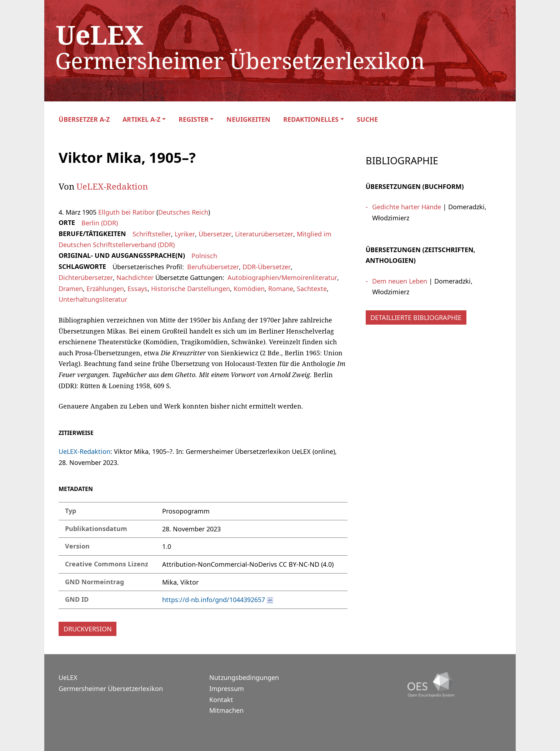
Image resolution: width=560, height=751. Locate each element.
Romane (281, 289)
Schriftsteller (152, 234)
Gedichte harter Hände (407, 207)
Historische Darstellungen (191, 289)
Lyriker (185, 234)
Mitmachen (226, 710)
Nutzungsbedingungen (244, 677)
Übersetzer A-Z (84, 119)
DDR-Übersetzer (267, 267)
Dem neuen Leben (400, 281)
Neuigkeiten (248, 119)
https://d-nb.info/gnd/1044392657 (214, 600)
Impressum (227, 689)
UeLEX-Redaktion (112, 186)
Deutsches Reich (183, 212)
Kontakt (221, 700)
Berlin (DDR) (100, 223)
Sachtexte (312, 289)
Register (194, 119)
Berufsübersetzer (213, 267)
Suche (367, 119)
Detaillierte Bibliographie (416, 317)
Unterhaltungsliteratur (93, 299)
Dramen (71, 289)
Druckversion (88, 629)
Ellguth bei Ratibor (126, 212)
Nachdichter (135, 277)
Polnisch (204, 256)
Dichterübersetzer (86, 277)
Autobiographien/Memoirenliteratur (282, 277)
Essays (137, 289)
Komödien (249, 289)
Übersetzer (215, 234)
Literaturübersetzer (264, 234)
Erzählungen (105, 289)
